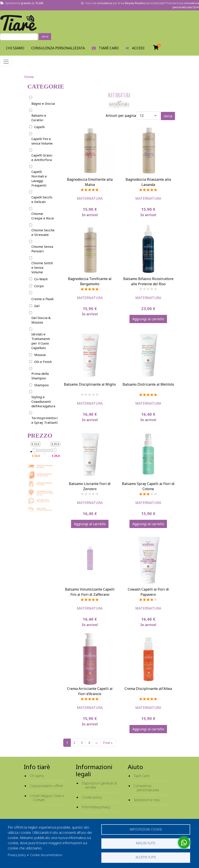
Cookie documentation (46, 855)
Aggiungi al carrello (148, 319)
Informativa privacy (96, 807)
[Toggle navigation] (6, 62)
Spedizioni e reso (147, 800)
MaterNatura (90, 198)
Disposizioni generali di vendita (99, 785)
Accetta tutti (146, 857)
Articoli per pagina (121, 116)
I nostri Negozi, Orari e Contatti (47, 798)
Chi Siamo (15, 48)
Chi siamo (37, 776)
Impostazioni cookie (146, 829)
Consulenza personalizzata (58, 48)
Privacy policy (17, 855)
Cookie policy (92, 797)
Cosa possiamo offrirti (46, 786)
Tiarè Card (142, 776)
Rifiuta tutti (146, 843)
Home (29, 77)
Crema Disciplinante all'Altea (148, 689)
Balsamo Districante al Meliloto (148, 384)
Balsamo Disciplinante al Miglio (90, 384)
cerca (45, 36)
